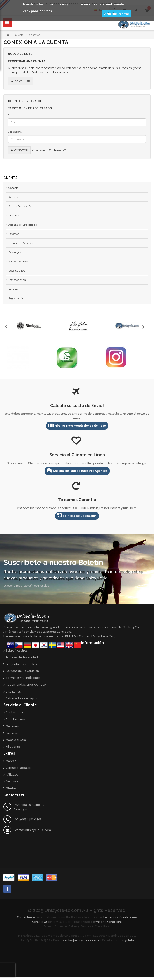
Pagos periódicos (19, 298)
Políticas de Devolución (77, 515)
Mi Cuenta (15, 216)
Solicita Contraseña (20, 206)
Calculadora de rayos (21, 698)
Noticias (13, 289)
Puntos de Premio (19, 262)
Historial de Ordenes (21, 243)
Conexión (35, 35)
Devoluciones (17, 271)
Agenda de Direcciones (23, 225)
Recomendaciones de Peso (26, 685)
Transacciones (17, 280)
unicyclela (126, 940)
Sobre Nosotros (17, 650)
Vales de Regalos (18, 768)
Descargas (15, 252)
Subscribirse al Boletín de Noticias (26, 586)
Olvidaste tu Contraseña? (49, 150)
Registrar (14, 197)
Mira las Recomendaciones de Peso (77, 425)
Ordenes (12, 726)
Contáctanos (15, 712)
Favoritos (14, 234)
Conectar (14, 188)
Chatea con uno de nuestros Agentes (77, 470)
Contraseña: (15, 132)
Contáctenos (26, 917)
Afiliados (12, 775)
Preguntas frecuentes (21, 664)
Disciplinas (13, 692)
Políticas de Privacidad (22, 657)
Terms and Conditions (106, 922)
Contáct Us (40, 922)
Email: (12, 115)
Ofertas (11, 788)
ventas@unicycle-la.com (33, 830)
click (27, 11)
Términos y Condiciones (120, 917)
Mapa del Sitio (16, 740)
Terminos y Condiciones (23, 678)
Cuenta (19, 35)
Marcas (11, 761)
